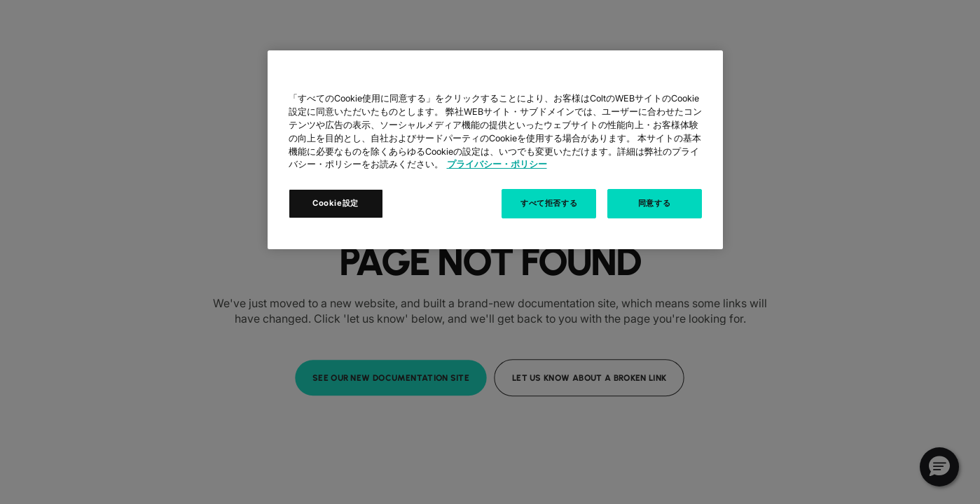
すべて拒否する (549, 203)
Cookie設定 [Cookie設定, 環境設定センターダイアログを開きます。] (336, 203)
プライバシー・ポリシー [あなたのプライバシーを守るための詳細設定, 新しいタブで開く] (497, 164)
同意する (654, 203)
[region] (495, 150)
